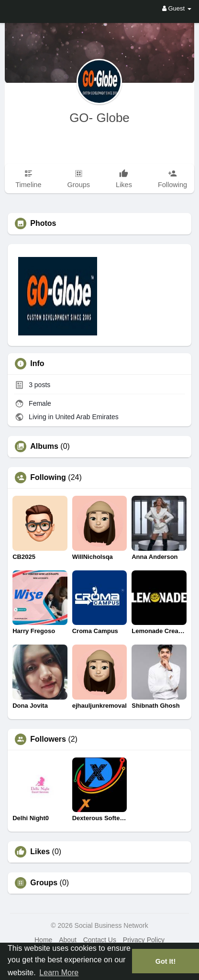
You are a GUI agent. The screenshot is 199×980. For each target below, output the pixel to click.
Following (48, 478)
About (68, 940)
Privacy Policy (144, 940)
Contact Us (100, 940)
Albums (44, 446)
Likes (40, 852)
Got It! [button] (166, 961)
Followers (48, 739)
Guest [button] (177, 8)
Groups (44, 883)
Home (43, 940)
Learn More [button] (59, 973)
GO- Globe (99, 118)
